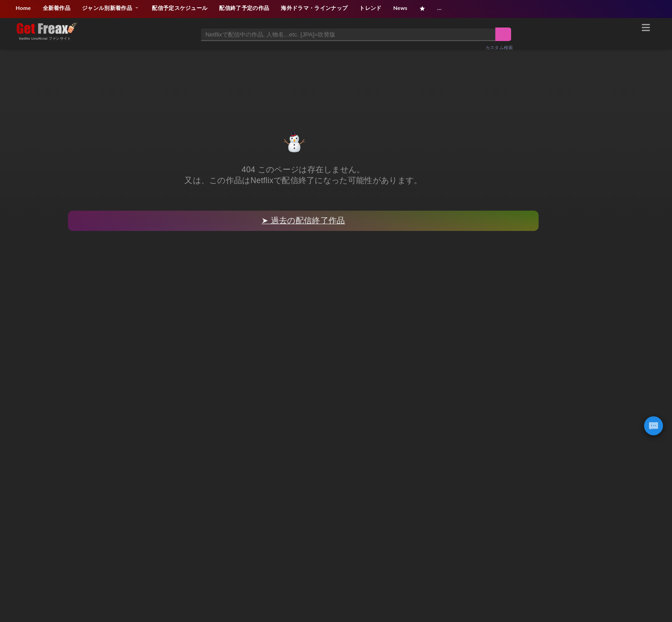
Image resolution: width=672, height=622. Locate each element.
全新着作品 (57, 8)
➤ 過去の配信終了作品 (303, 221)
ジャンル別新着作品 (111, 8)
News (400, 8)
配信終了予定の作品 (244, 8)
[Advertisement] (336, 80)
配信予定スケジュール (180, 8)
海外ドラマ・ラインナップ (314, 8)
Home (23, 8)
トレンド (370, 8)
